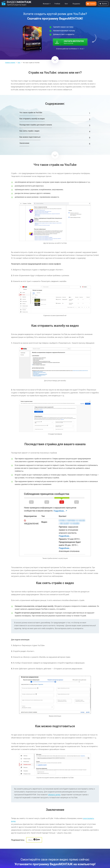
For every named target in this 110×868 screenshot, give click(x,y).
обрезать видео (54, 795)
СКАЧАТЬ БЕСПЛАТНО (71, 41)
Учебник (57, 4)
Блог (66, 4)
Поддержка (76, 4)
